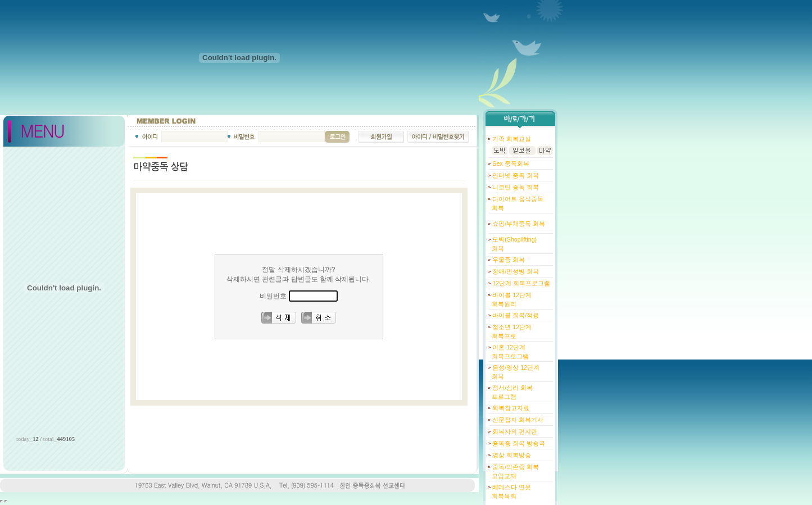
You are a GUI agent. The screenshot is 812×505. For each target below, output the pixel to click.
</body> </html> (6, 501)
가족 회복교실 (511, 139)
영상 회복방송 (511, 455)
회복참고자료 (510, 408)
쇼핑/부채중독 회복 (518, 224)
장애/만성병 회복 (515, 271)
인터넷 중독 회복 (515, 175)
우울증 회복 (508, 260)
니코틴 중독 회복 (515, 187)
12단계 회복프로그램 (520, 283)
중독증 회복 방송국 (518, 443)
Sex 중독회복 (510, 163)
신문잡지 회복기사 (517, 420)
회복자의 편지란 (514, 431)
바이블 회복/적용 (515, 315)
